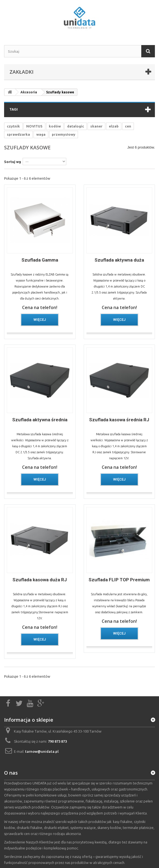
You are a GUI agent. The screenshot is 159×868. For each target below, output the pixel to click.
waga (41, 134)
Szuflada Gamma (40, 260)
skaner (96, 126)
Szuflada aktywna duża (119, 260)
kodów (55, 126)
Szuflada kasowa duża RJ (40, 580)
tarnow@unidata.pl (42, 751)
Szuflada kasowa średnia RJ (119, 420)
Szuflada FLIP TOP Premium (119, 580)
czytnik (13, 126)
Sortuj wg (13, 162)
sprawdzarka (18, 134)
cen (128, 126)
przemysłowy (64, 134)
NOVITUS (34, 126)
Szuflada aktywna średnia (40, 420)
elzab (114, 126)
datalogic (76, 126)
